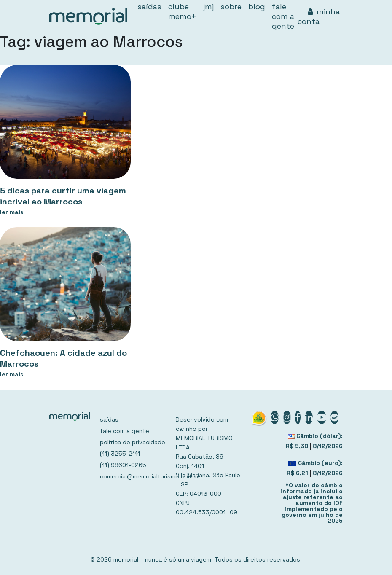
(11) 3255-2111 (120, 454)
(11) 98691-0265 (123, 465)
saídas (109, 419)
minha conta (319, 16)
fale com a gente (125, 431)
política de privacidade (133, 442)
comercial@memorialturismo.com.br (133, 476)
